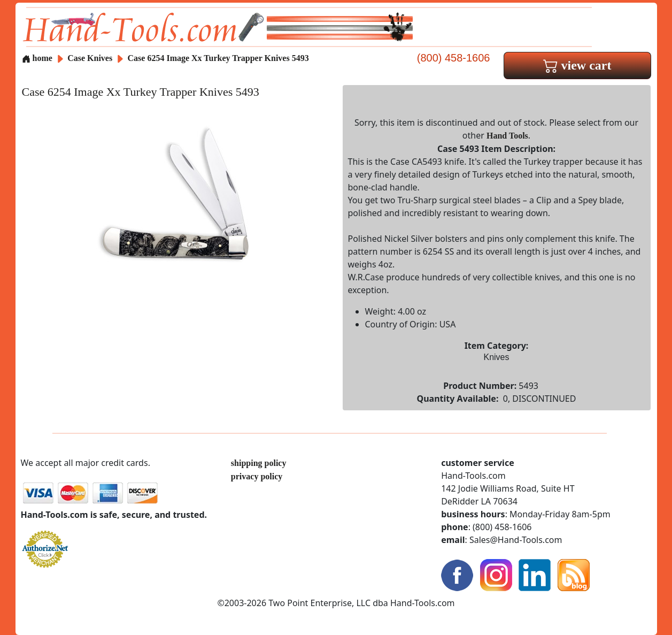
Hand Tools (507, 136)
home (37, 58)
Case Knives (90, 58)
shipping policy (259, 463)
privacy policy (257, 476)
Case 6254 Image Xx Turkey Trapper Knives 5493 (218, 58)
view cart (577, 65)
